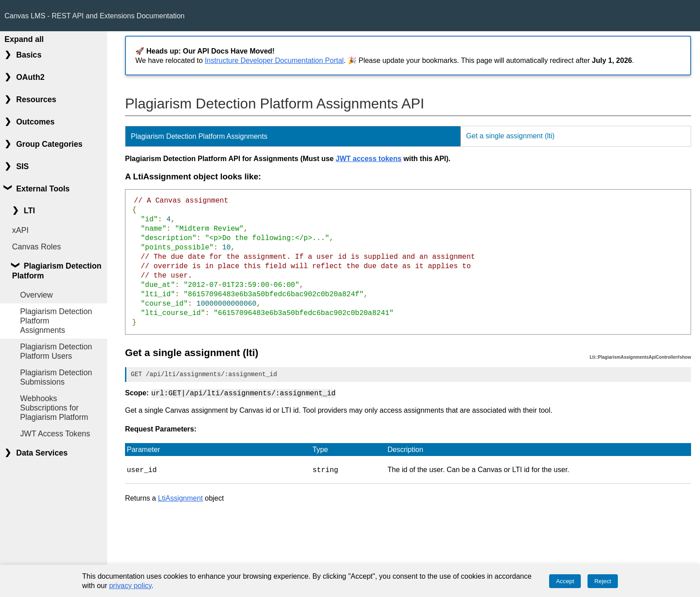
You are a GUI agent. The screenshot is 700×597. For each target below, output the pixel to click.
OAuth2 (30, 77)
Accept (565, 581)
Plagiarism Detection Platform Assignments (56, 321)
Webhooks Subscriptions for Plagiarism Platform (54, 408)
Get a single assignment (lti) (510, 136)
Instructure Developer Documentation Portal (274, 60)
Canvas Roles (37, 247)
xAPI (20, 230)
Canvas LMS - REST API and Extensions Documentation (94, 16)
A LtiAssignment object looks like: (193, 176)
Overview (36, 295)
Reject (603, 581)
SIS (22, 166)
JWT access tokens (369, 159)
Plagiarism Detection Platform (57, 271)
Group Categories (49, 144)
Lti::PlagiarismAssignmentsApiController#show (640, 357)
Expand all (24, 39)
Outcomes (35, 122)
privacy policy (130, 586)
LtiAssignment (181, 497)
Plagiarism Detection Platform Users (56, 351)
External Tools (43, 189)
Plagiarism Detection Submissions (56, 377)
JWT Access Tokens (55, 434)
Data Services (42, 453)
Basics (29, 55)
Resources (36, 99)
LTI (29, 211)
